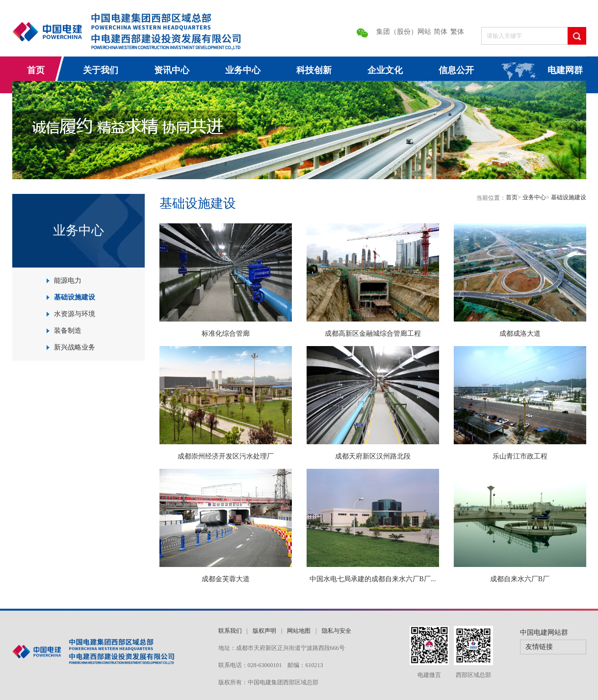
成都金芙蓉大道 (226, 579)
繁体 (457, 32)
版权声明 (264, 631)
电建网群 (565, 70)
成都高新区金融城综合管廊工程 (373, 334)
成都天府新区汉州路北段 (373, 456)
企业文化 (385, 70)
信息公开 (456, 70)
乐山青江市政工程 (520, 456)
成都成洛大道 (520, 334)
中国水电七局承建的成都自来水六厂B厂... (373, 579)
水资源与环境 (75, 314)
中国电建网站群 (544, 633)
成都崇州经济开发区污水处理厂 (226, 456)
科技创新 (314, 70)
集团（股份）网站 (404, 32)
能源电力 (68, 281)
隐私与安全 (337, 631)
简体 (441, 32)
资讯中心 (172, 70)
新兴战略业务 (75, 347)
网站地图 (299, 631)
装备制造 (68, 331)
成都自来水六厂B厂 (520, 579)
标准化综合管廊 (226, 334)
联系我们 (230, 631)
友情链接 (539, 647)
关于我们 (101, 70)
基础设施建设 (75, 297)
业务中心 (243, 70)
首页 (36, 70)
